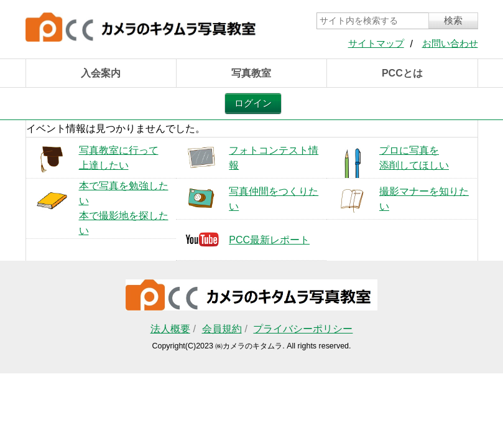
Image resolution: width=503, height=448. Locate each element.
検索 (453, 21)
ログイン (253, 103)
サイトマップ (376, 44)
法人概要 (170, 329)
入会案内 (101, 73)
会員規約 (222, 329)
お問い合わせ (450, 44)
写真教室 (251, 73)
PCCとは (402, 73)
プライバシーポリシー (303, 329)
